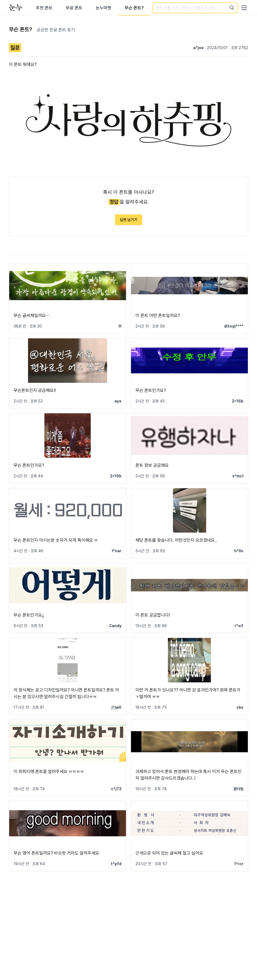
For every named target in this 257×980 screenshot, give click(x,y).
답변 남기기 (129, 220)
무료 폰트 (74, 8)
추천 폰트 (44, 8)
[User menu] (244, 8)
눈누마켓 (104, 8)
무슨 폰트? (134, 8)
